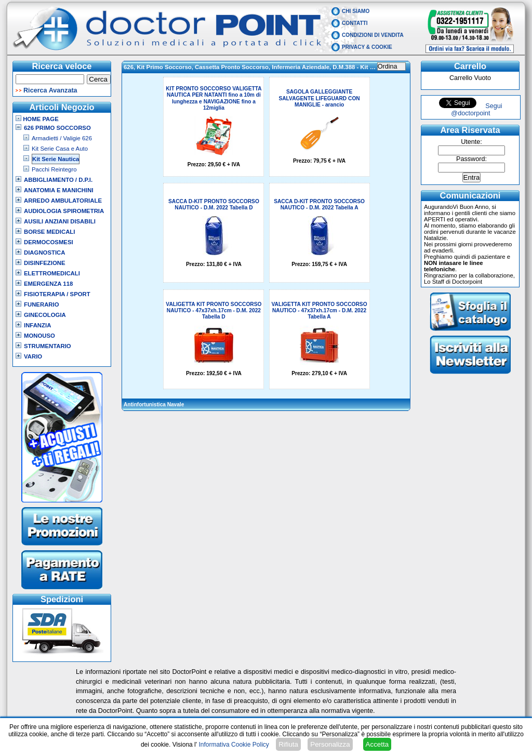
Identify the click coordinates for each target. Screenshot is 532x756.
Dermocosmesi (49, 242)
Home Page (37, 119)
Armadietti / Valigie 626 (62, 138)
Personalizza (330, 744)
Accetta (377, 744)
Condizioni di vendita (373, 35)
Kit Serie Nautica (56, 159)
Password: (471, 159)
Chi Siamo (356, 11)
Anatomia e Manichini (59, 190)
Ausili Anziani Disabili (60, 221)
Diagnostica (45, 253)
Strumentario (48, 346)
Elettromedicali (52, 273)
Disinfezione (45, 263)
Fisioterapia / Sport (57, 294)
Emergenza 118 (48, 284)
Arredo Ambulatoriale (63, 201)
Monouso (39, 336)
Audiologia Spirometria (64, 211)
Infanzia (37, 325)
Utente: (471, 142)
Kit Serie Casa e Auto (60, 149)
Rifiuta (288, 744)
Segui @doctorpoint (476, 110)
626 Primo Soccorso (57, 128)
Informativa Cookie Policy (234, 745)
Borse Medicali (49, 232)
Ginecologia (45, 315)
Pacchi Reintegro (54, 169)
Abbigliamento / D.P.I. (58, 180)
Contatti (355, 23)
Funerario (42, 304)
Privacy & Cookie (367, 47)
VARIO (33, 356)
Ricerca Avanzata (50, 90)
